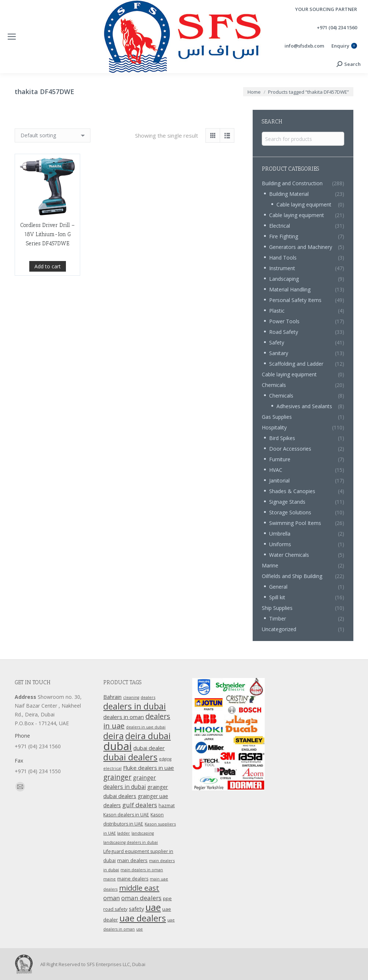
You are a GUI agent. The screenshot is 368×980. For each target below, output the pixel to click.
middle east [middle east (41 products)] (139, 888)
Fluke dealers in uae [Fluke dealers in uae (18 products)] (148, 768)
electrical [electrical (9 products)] (112, 768)
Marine (270, 565)
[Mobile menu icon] (12, 37)
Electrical (280, 226)
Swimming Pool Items (295, 523)
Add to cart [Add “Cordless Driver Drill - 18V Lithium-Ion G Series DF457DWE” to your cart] (48, 290)
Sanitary (279, 353)
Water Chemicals (289, 555)
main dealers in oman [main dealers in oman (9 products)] (142, 870)
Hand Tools (283, 258)
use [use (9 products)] (140, 929)
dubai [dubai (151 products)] (118, 746)
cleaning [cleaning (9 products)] (131, 697)
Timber (278, 618)
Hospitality (274, 427)
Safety (277, 342)
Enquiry (344, 46)
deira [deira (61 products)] (114, 736)
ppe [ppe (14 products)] (167, 898)
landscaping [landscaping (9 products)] (143, 833)
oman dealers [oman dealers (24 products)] (141, 898)
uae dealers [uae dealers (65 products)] (143, 918)
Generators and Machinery (301, 247)
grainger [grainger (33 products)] (117, 777)
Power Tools (284, 321)
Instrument (282, 268)
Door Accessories (290, 449)
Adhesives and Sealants (304, 406)
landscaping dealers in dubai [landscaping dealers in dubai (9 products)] (131, 842)
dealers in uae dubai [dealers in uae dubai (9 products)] (146, 727)
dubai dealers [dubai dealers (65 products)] (130, 757)
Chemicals (274, 385)
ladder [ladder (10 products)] (124, 833)
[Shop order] (53, 135)
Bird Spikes (282, 438)
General (278, 587)
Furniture (280, 459)
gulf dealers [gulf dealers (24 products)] (140, 805)
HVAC (276, 470)
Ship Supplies (277, 608)
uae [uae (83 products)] (153, 907)
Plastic (277, 311)
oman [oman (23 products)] (111, 898)
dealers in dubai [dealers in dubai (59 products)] (135, 706)
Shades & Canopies (292, 491)
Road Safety (284, 332)
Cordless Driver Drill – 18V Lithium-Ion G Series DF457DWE (47, 258)
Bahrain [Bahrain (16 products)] (112, 697)
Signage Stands (287, 502)
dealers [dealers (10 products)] (148, 697)
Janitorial (279, 480)
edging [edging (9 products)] (165, 759)
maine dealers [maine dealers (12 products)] (133, 879)
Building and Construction (292, 183)
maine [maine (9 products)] (109, 879)
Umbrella (280, 534)
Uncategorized (279, 629)
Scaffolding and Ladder (296, 364)
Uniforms (280, 544)
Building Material (289, 194)
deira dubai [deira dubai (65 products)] (148, 736)
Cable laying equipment (304, 204)
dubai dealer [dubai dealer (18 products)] (149, 748)
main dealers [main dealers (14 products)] (132, 860)
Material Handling (290, 289)
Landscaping (284, 279)
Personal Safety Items (295, 300)
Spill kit (277, 597)
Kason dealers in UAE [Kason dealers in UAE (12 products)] (126, 815)
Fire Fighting (284, 236)
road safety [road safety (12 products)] (115, 909)
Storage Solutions (290, 512)
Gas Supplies (277, 417)
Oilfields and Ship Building (292, 576)
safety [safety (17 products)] (136, 909)
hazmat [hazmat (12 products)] (167, 806)
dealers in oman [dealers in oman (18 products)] (124, 717)
